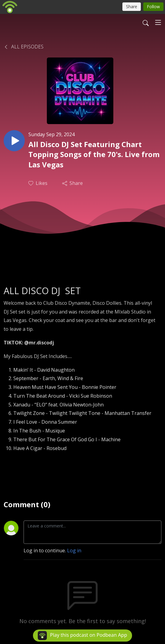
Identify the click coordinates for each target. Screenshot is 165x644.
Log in (74, 550)
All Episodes (24, 47)
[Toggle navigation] (158, 22)
